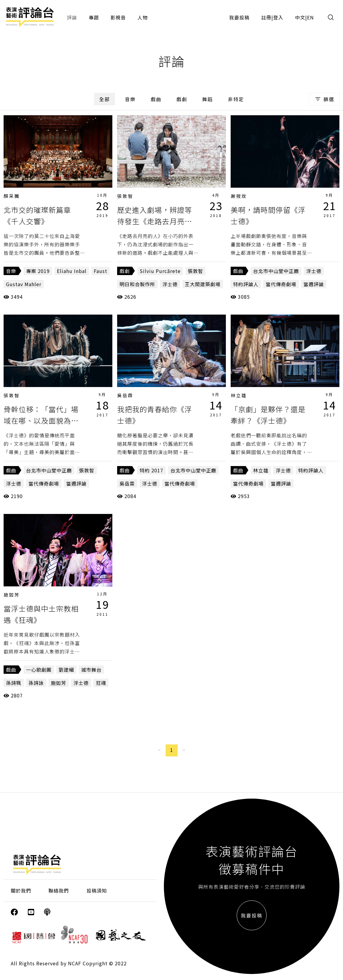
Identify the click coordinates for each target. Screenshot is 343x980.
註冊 (266, 17)
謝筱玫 (239, 196)
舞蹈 (208, 99)
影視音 (118, 17)
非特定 (236, 99)
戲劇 (182, 99)
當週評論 (314, 284)
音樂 (130, 99)
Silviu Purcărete (160, 271)
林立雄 (239, 395)
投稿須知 (97, 891)
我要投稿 (239, 17)
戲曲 (156, 99)
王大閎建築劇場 (203, 284)
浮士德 (170, 284)
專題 (94, 17)
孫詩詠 (36, 683)
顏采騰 (12, 196)
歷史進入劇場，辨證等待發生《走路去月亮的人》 (155, 221)
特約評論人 (246, 284)
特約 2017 (151, 470)
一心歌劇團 (39, 670)
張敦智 (125, 196)
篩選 (324, 99)
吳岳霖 (125, 395)
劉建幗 (66, 670)
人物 (143, 17)
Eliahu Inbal (72, 271)
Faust (101, 271)
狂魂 (101, 683)
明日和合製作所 (137, 284)
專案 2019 (38, 271)
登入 (278, 17)
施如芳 (12, 595)
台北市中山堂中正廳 (276, 271)
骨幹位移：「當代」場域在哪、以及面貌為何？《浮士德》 (41, 421)
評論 (72, 17)
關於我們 (21, 891)
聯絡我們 (59, 891)
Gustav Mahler (24, 284)
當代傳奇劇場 (281, 284)
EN (310, 17)
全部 (105, 99)
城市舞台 (91, 670)
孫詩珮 (14, 683)
